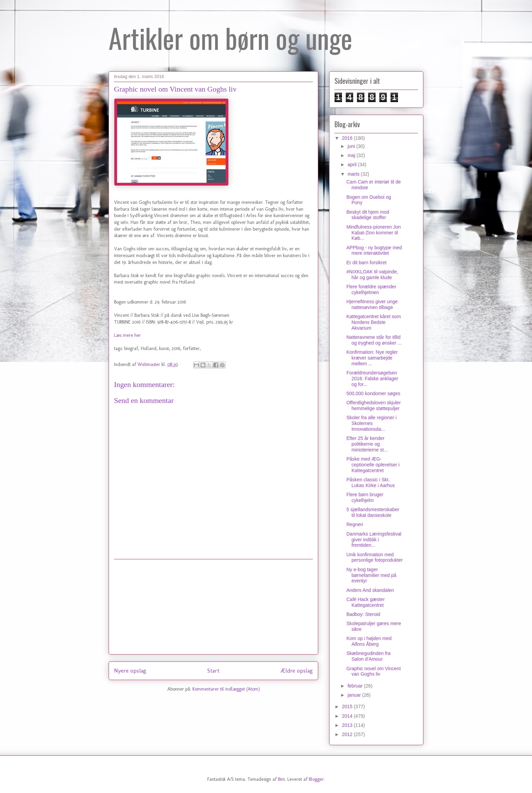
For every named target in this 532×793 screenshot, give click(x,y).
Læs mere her (127, 335)
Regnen (355, 524)
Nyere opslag (130, 671)
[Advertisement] (213, 607)
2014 (348, 716)
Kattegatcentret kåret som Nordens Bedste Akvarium (374, 322)
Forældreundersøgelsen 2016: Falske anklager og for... (372, 379)
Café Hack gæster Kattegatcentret (366, 602)
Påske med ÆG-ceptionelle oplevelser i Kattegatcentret (373, 465)
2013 (348, 725)
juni (352, 146)
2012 (348, 734)
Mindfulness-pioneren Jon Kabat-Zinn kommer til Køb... (374, 233)
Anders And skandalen (370, 590)
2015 (348, 707)
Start (213, 671)
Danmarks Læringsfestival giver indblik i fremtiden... (374, 540)
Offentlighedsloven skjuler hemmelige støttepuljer (374, 405)
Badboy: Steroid (363, 614)
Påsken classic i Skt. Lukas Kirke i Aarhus (371, 482)
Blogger (316, 779)
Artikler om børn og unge (230, 38)
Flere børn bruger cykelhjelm (365, 497)
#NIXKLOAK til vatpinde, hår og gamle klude (372, 275)
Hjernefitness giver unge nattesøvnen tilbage (372, 304)
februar (356, 686)
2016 (348, 138)
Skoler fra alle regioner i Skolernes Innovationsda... (372, 423)
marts (354, 174)
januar (355, 695)
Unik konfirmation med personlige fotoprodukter (375, 557)
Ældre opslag (297, 671)
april (353, 165)
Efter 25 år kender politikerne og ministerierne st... (367, 444)
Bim (281, 779)
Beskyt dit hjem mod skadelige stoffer (368, 215)
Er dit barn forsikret (366, 263)
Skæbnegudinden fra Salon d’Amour (368, 656)
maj (352, 155)
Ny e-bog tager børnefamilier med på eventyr (371, 575)
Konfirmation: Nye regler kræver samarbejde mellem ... (372, 358)
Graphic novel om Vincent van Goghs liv (374, 671)
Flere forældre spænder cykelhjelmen (371, 289)
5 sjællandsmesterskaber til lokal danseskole (373, 512)
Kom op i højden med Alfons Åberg (369, 641)
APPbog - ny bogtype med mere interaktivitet (374, 250)
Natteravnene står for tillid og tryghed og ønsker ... (374, 340)
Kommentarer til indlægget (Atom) (226, 689)
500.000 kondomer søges (373, 393)
